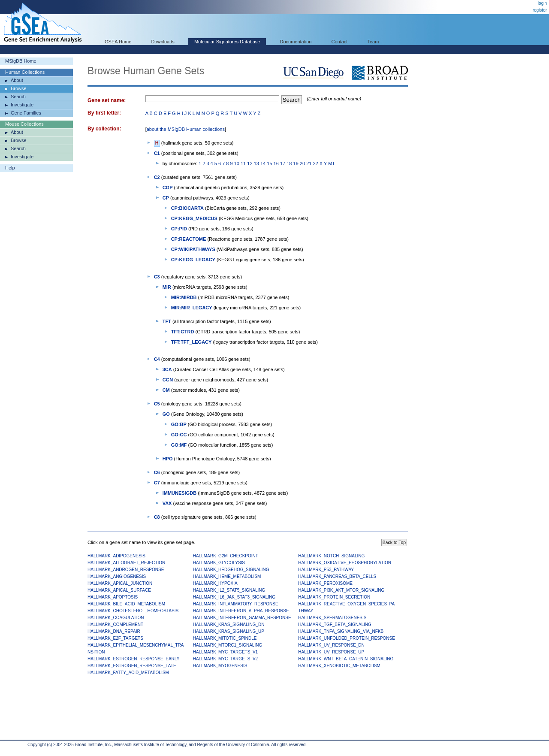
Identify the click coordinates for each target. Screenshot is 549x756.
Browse (19, 88)
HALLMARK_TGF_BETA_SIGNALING (335, 624)
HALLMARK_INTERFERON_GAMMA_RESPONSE (242, 618)
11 (243, 163)
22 (315, 163)
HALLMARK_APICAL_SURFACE (119, 590)
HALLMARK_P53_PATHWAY (326, 570)
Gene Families (26, 113)
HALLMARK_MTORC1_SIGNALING (228, 645)
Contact (340, 42)
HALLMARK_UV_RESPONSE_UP (331, 652)
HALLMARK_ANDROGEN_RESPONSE (126, 570)
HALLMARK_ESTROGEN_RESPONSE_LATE (132, 666)
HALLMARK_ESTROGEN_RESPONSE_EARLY (133, 659)
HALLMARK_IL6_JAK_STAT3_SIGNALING (234, 597)
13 (256, 163)
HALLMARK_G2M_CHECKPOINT (226, 556)
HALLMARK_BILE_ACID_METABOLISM (126, 604)
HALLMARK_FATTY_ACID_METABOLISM (128, 673)
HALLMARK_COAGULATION (116, 618)
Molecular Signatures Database (227, 42)
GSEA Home (118, 42)
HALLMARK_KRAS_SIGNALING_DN (229, 624)
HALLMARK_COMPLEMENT (115, 624)
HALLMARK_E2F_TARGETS (115, 638)
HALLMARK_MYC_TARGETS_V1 (226, 652)
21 (309, 163)
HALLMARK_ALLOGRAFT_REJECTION (126, 563)
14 (263, 163)
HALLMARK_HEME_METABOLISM (227, 576)
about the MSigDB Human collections (186, 129)
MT (332, 163)
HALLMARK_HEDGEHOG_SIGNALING (231, 570)
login (542, 3)
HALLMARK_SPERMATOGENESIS (332, 618)
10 (237, 163)
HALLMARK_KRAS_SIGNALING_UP (229, 631)
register (540, 10)
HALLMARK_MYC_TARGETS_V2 (226, 659)
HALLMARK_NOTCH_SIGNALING (331, 556)
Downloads (163, 42)
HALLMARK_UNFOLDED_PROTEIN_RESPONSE (347, 638)
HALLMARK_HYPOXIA (215, 583)
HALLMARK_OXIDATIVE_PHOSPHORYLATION (345, 563)
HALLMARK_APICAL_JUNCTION (120, 583)
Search (18, 97)
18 (289, 163)
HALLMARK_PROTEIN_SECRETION (334, 597)
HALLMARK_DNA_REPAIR (114, 631)
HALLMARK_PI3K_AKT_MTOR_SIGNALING (341, 590)
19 (296, 163)
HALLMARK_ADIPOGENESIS (116, 556)
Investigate (22, 105)
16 (276, 163)
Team (373, 42)
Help (10, 168)
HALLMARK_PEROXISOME (325, 583)
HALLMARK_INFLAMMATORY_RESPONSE (236, 604)
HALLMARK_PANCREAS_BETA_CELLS (337, 576)
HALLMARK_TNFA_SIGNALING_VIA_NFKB (341, 631)
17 (283, 163)
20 (302, 163)
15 (269, 163)
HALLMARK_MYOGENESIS (220, 666)
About (17, 80)
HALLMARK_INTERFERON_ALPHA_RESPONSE (241, 611)
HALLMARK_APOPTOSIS (113, 597)
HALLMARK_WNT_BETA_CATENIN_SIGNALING (346, 659)
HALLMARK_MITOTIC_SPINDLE (225, 638)
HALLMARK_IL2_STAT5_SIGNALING (229, 590)
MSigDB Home (21, 61)
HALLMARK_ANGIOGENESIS (117, 576)
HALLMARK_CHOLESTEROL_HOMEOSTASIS (133, 611)
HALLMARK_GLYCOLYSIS (219, 563)
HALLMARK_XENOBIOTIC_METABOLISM (339, 666)
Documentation (296, 42)
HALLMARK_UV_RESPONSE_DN (331, 645)
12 (250, 163)
